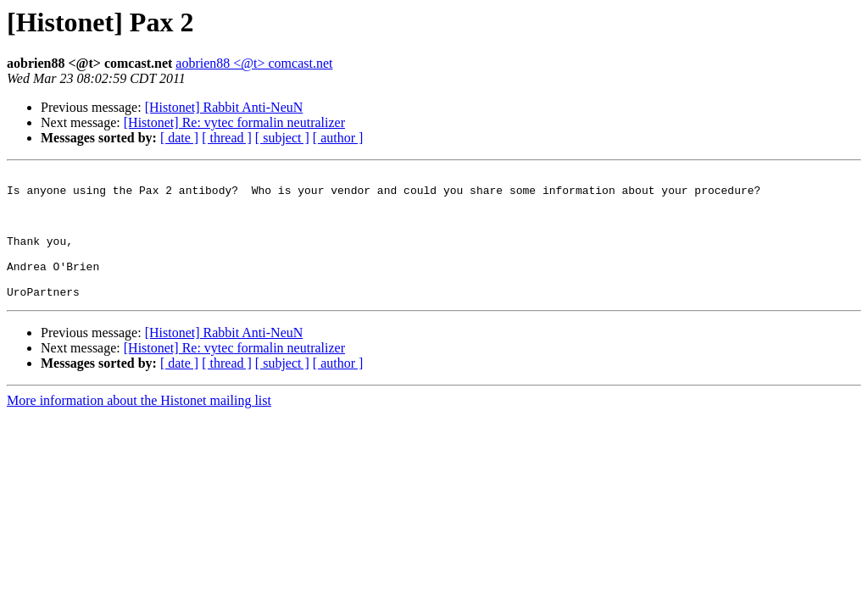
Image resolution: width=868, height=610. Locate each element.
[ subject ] (282, 138)
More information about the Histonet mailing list (139, 426)
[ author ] (338, 138)
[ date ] (179, 138)
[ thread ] (227, 138)
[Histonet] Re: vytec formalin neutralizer (234, 122)
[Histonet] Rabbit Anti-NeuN (224, 107)
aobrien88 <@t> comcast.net (254, 63)
